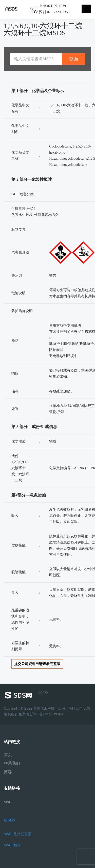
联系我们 (12, 763)
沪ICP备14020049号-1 (47, 714)
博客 (8, 772)
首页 (8, 755)
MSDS (9, 802)
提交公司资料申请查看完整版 (37, 664)
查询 (73, 59)
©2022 (26, 695)
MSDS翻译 (12, 845)
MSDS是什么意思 (17, 834)
